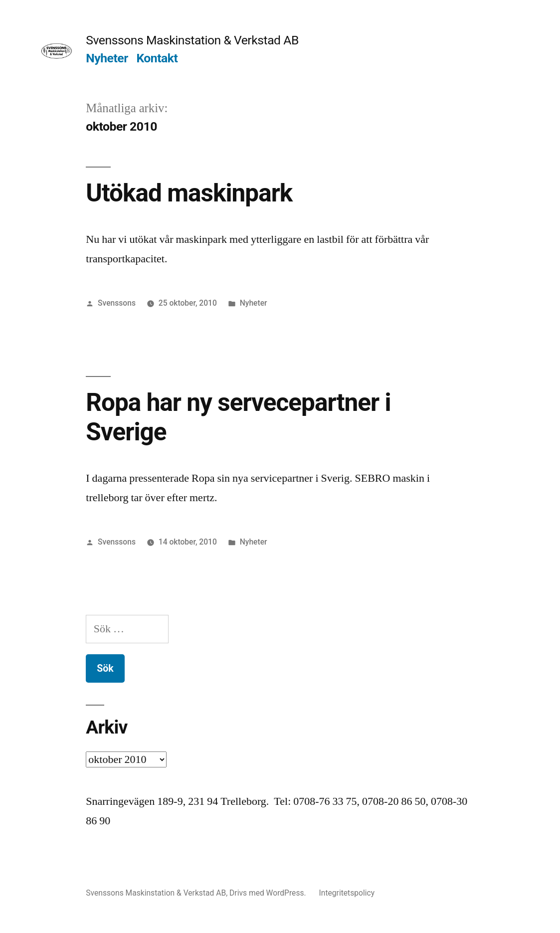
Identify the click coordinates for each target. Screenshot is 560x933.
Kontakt (157, 58)
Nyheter (107, 58)
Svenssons (117, 303)
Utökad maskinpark (189, 193)
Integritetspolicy (347, 893)
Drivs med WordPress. (269, 893)
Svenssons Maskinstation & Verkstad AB (192, 40)
